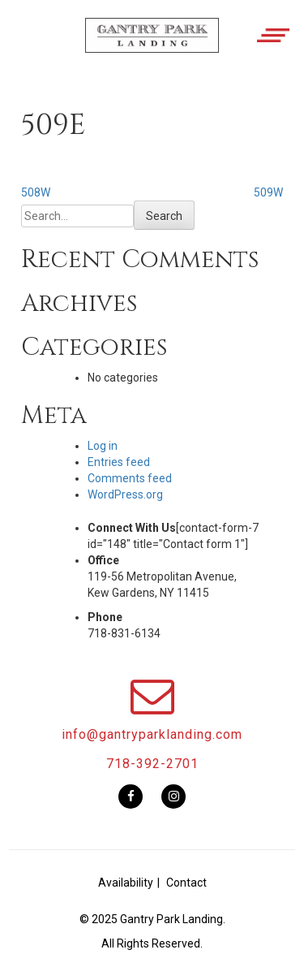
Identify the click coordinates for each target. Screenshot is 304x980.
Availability (126, 883)
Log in (103, 446)
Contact (186, 883)
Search (164, 216)
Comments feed (130, 478)
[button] (152, 47)
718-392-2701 (152, 764)
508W (36, 192)
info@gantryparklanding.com (152, 734)
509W (268, 192)
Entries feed (119, 462)
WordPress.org (125, 494)
